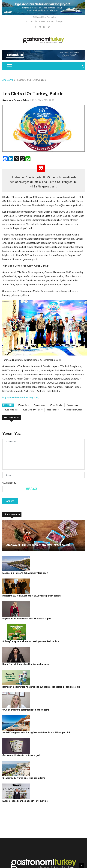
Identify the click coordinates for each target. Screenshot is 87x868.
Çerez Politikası (40, 864)
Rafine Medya (26, 858)
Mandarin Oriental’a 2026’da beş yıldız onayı (54, 557)
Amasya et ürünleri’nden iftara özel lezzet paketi (38, 545)
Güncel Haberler (71, 858)
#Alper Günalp (56, 405)
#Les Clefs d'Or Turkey (33, 410)
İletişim (60, 21)
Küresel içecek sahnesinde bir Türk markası (54, 732)
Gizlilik (27, 864)
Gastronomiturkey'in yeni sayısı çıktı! (50, 697)
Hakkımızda (31, 21)
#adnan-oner (39, 405)
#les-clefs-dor (53, 410)
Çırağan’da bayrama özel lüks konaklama (52, 714)
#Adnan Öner (23, 405)
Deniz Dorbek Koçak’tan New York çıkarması (54, 627)
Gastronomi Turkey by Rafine (16, 100)
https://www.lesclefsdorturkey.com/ (21, 398)
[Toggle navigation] (9, 66)
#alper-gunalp (72, 405)
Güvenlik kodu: (9, 483)
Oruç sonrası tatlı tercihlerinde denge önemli (54, 662)
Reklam (51, 21)
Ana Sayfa (8, 80)
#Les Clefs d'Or (11, 410)
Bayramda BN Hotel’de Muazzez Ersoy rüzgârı (55, 592)
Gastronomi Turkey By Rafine (48, 858)
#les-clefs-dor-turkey (73, 410)
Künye (42, 21)
